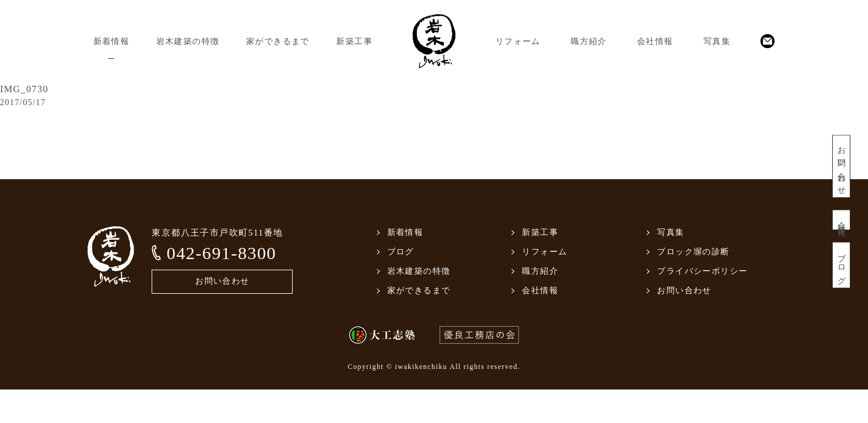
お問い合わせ (841, 167)
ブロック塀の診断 (693, 252)
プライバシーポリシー (702, 271)
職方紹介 (589, 41)
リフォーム (518, 41)
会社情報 (655, 41)
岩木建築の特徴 (188, 41)
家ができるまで (278, 41)
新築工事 (354, 41)
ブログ (841, 265)
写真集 (717, 41)
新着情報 (112, 41)
